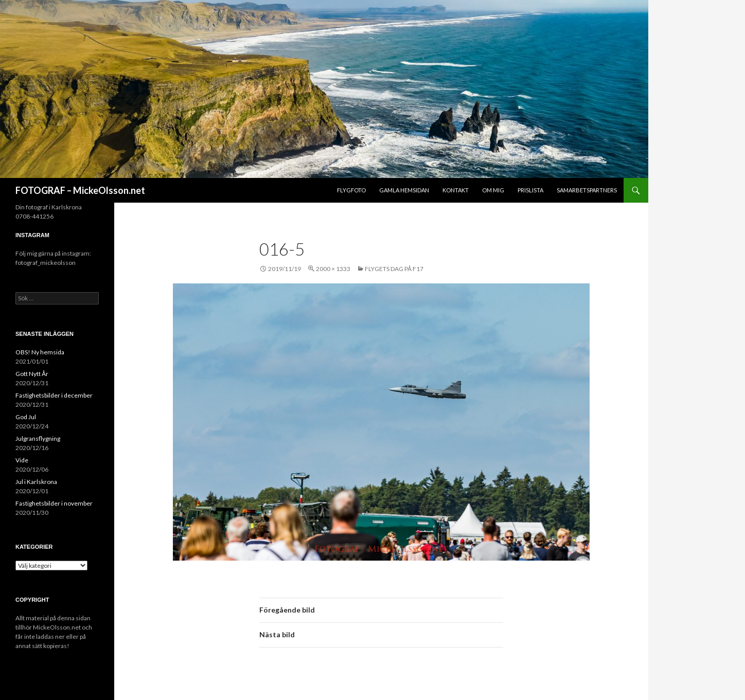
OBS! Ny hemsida (40, 352)
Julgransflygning (38, 438)
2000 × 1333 (333, 269)
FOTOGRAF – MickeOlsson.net (80, 190)
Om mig (493, 190)
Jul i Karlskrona (36, 482)
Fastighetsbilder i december (54, 395)
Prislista (530, 190)
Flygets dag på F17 (394, 269)
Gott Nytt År (32, 374)
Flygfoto (351, 190)
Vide (22, 460)
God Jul (26, 417)
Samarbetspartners (587, 190)
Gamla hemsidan (404, 190)
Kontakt (456, 190)
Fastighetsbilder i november (54, 503)
